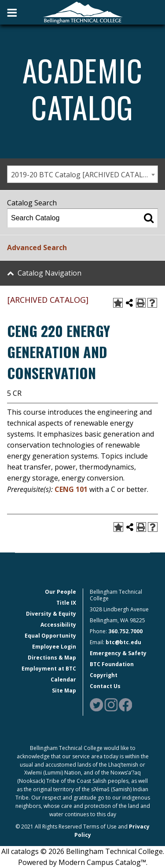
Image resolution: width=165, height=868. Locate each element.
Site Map (64, 690)
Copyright (104, 675)
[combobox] (82, 174)
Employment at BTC (49, 669)
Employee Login (54, 647)
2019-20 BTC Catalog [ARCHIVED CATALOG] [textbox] (83, 175)
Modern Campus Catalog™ (102, 862)
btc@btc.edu (123, 642)
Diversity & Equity (51, 614)
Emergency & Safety (118, 653)
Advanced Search (37, 247)
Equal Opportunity (50, 636)
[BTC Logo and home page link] (83, 12)
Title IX (66, 603)
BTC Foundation (112, 664)
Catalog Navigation (49, 273)
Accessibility (58, 625)
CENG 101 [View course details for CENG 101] (71, 489)
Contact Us (105, 686)
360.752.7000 (125, 631)
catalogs (25, 851)
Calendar (63, 680)
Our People (60, 592)
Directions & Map (52, 658)
